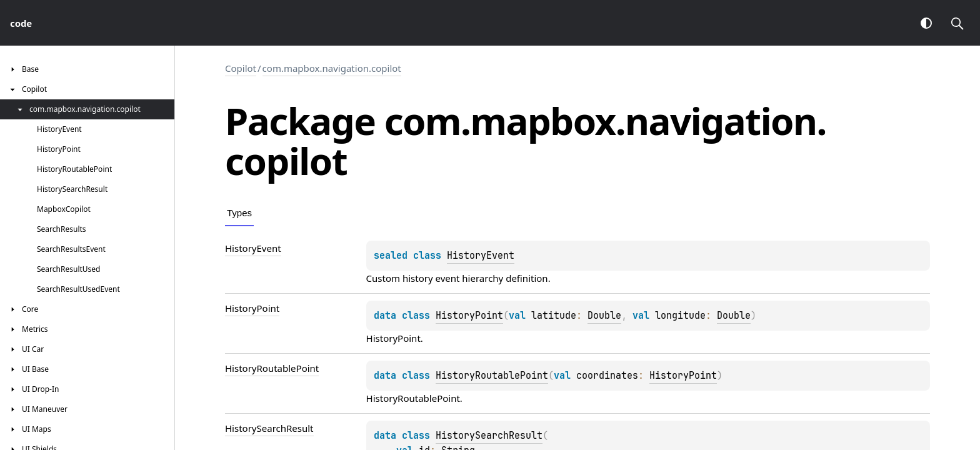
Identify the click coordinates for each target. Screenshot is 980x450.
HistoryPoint (469, 316)
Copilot (241, 68)
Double (604, 316)
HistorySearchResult (489, 436)
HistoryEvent (481, 256)
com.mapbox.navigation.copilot (332, 68)
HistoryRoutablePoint (492, 376)
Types (239, 213)
